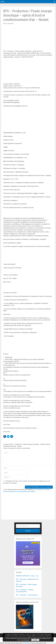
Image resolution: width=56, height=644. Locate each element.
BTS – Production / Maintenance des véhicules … (27, 580)
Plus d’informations (25, 640)
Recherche (28, 531)
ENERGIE (11, 24)
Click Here (27, 643)
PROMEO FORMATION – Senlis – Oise (27, 576)
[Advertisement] (17, 38)
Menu (3, 2)
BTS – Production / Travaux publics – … (28, 595)
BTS (6, 24)
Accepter (35, 640)
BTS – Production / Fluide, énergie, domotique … (26, 585)
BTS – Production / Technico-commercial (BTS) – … (25, 591)
